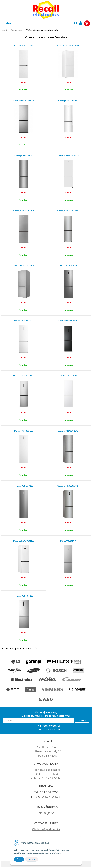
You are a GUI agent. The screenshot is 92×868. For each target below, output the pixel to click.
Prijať (19, 859)
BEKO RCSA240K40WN (68, 46)
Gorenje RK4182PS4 (24, 156)
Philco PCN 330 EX (24, 486)
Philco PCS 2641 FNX (24, 266)
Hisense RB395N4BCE (24, 376)
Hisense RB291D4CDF (24, 101)
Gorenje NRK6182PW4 (68, 156)
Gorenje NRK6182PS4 (24, 211)
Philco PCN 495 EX (24, 596)
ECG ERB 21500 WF (24, 46)
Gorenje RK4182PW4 (68, 101)
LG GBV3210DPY (68, 541)
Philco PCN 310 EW (24, 321)
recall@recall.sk (51, 797)
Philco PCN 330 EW (24, 431)
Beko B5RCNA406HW (24, 541)
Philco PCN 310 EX (68, 266)
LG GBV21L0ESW (68, 376)
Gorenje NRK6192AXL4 (68, 211)
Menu (7, 23)
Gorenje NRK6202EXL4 (68, 431)
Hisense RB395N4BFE (68, 321)
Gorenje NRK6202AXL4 (68, 486)
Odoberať (82, 720)
